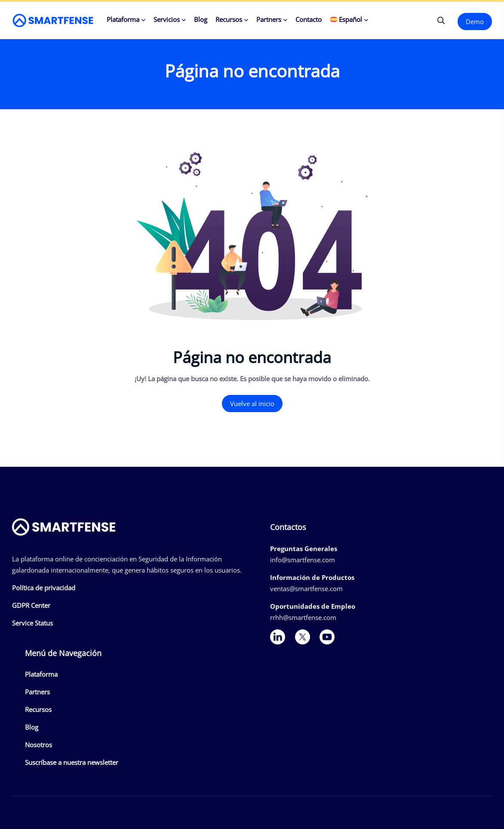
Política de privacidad (44, 588)
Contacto (309, 19)
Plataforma (123, 19)
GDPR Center (31, 605)
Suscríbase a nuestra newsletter (72, 762)
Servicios (167, 19)
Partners (269, 19)
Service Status (32, 623)
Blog (201, 19)
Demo (475, 22)
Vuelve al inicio (252, 404)
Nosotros (38, 745)
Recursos (229, 19)
